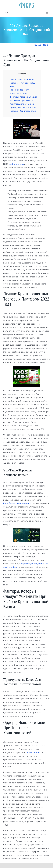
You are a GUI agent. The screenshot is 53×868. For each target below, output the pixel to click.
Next (46, 45)
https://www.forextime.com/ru (18, 503)
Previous (37, 45)
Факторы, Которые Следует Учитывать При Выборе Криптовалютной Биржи (23, 100)
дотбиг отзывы (16, 164)
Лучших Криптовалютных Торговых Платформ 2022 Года (23, 83)
